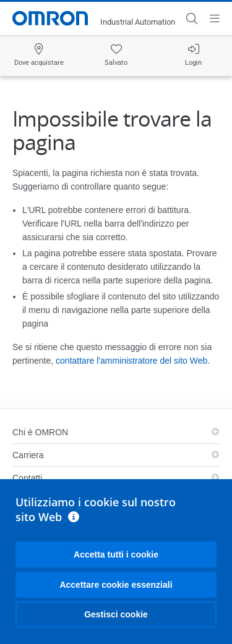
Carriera (28, 455)
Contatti (27, 478)
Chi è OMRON (40, 432)
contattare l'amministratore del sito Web (131, 361)
